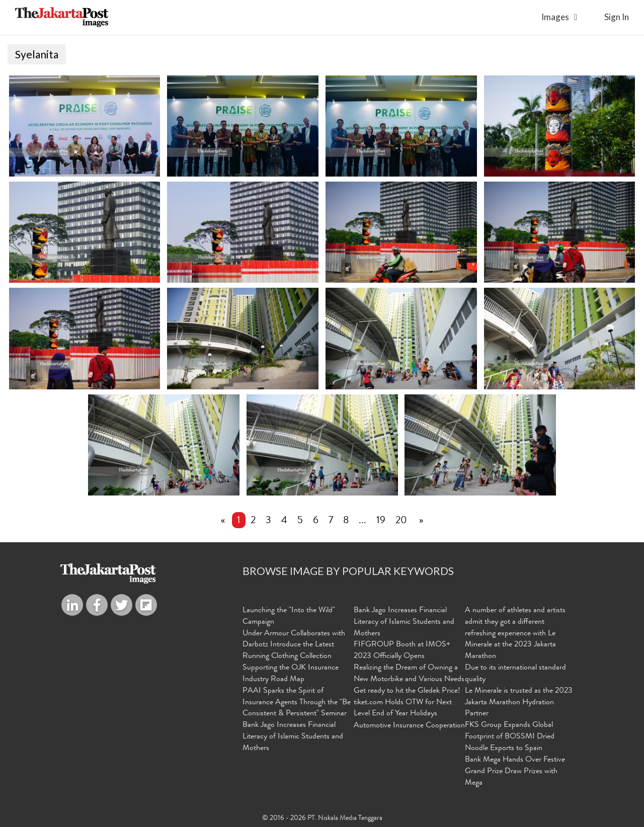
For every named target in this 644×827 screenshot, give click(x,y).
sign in (617, 17)
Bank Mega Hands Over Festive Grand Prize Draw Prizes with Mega (515, 772)
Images (555, 17)
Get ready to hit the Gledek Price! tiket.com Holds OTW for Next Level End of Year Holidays (407, 703)
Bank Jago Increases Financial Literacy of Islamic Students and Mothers (293, 737)
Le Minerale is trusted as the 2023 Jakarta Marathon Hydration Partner (519, 703)
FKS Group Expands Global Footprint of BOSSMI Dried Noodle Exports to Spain (510, 737)
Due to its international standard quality (515, 674)
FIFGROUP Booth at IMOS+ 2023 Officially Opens (402, 651)
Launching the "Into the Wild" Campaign (289, 616)
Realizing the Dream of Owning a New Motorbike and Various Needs (409, 674)
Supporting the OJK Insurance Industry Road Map (291, 674)
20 (401, 521)
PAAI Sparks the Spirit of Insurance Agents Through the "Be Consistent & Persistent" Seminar (297, 703)
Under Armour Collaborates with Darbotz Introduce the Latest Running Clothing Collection (294, 645)
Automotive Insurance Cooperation (409, 726)
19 (381, 521)
